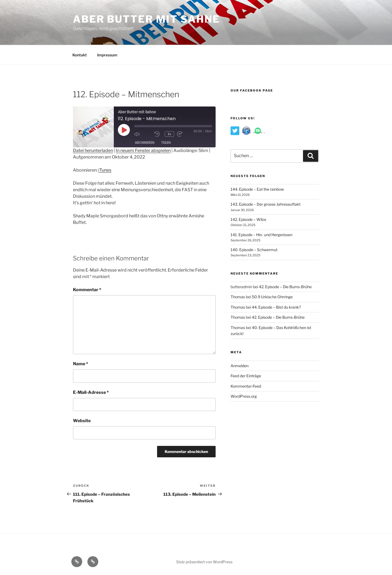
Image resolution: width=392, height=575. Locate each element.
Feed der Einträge (246, 376)
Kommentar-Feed (246, 386)
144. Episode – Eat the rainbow (257, 189)
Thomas (238, 297)
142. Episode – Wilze (248, 219)
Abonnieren (145, 143)
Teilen (166, 143)
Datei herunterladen (93, 150)
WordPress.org (244, 396)
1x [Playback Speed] (170, 134)
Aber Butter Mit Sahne (146, 19)
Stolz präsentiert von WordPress (204, 562)
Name (81, 364)
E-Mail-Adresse (91, 392)
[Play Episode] (124, 130)
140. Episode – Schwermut (254, 250)
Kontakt (80, 55)
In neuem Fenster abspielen (143, 150)
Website (82, 421)
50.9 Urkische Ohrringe (272, 297)
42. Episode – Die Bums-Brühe (285, 287)
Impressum (107, 55)
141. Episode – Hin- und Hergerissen (261, 235)
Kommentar (87, 290)
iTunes (105, 170)
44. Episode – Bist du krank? (276, 307)
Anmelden (240, 366)
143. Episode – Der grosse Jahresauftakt (266, 204)
